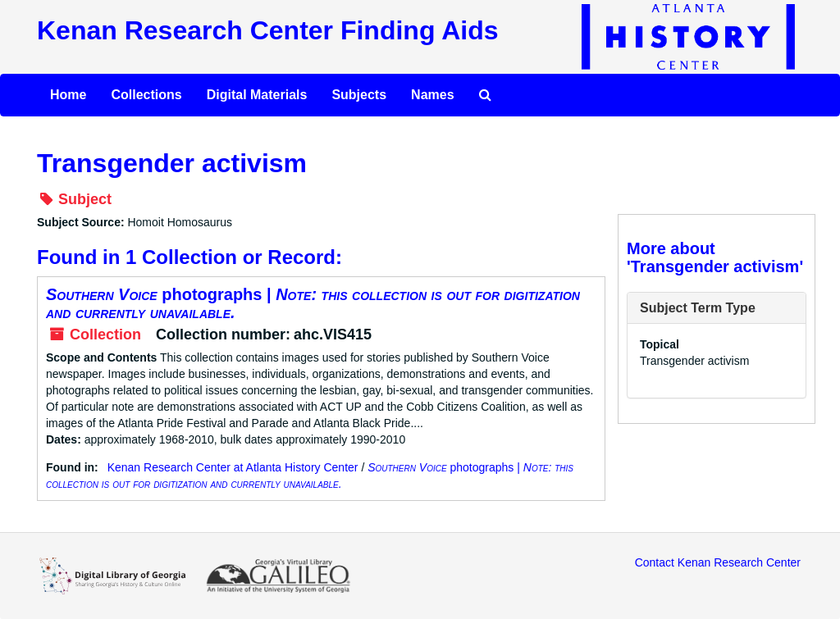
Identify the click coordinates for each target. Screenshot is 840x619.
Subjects (359, 95)
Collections (146, 95)
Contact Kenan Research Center (718, 562)
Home (68, 95)
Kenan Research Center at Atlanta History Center (233, 467)
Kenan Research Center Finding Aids (267, 30)
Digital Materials (257, 95)
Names (432, 95)
